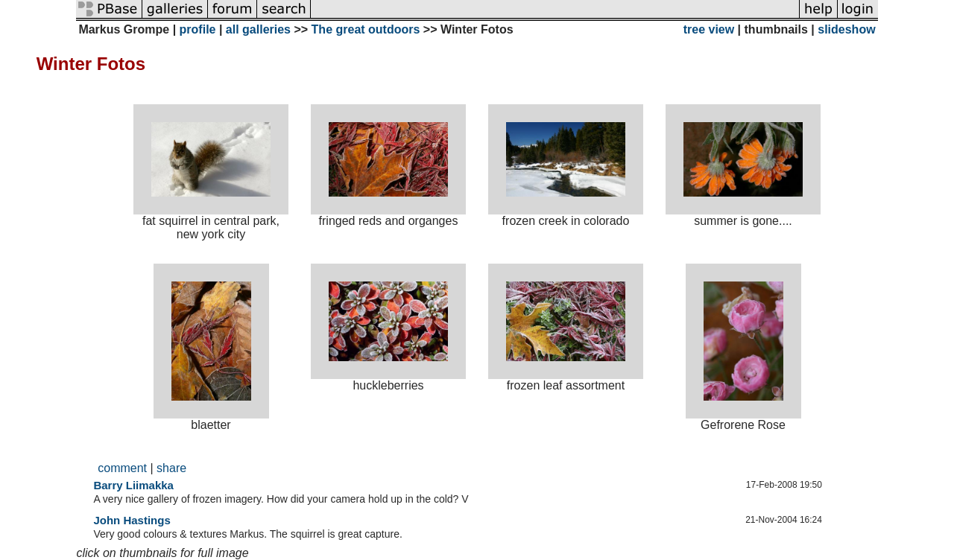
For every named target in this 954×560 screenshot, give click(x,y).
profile (198, 29)
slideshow (846, 29)
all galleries (258, 29)
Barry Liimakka (133, 485)
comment (122, 468)
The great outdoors (366, 29)
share (171, 468)
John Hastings (132, 520)
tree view (709, 29)
